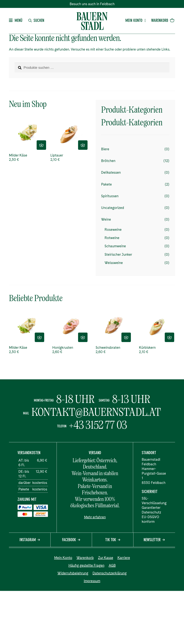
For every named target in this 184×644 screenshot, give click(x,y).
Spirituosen (110, 196)
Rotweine (112, 238)
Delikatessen (111, 172)
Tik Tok (113, 540)
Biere (105, 149)
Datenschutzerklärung (110, 573)
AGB (112, 565)
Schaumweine (115, 246)
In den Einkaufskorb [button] (41, 145)
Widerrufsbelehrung (73, 573)
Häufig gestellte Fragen (86, 565)
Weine (106, 219)
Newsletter (154, 540)
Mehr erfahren (95, 517)
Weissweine (114, 263)
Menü (16, 21)
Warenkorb (85, 558)
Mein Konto (136, 21)
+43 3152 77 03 (98, 425)
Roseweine (113, 230)
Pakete (106, 184)
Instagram (30, 540)
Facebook (71, 540)
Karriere (124, 558)
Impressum (92, 581)
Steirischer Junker (118, 255)
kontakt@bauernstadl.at (96, 412)
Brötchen (108, 161)
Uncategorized (113, 208)
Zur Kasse (106, 558)
